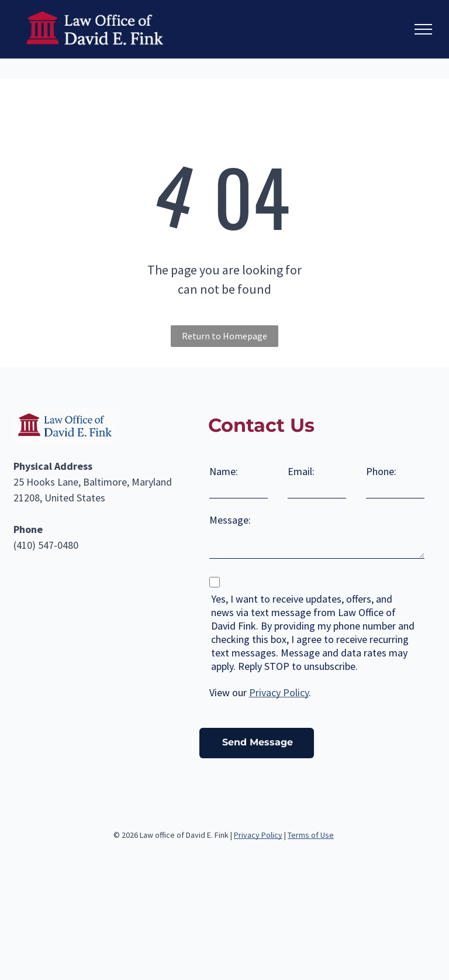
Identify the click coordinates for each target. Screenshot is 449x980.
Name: (224, 471)
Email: (301, 471)
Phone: (381, 471)
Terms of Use (311, 835)
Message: (230, 520)
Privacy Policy (279, 692)
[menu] (423, 29)
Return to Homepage (224, 336)
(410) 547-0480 (46, 545)
